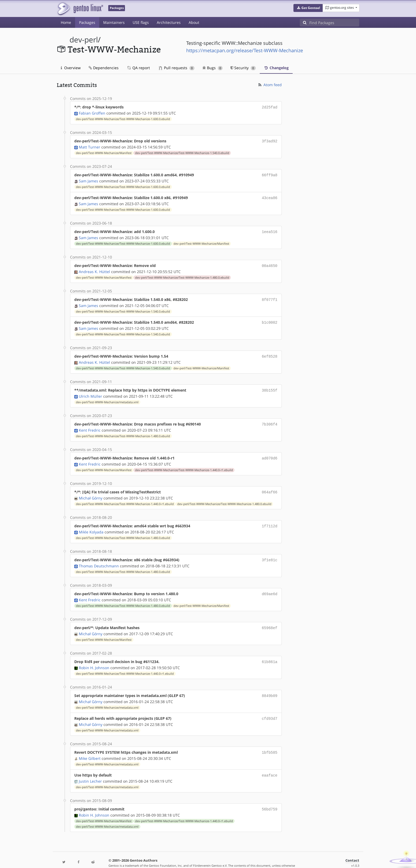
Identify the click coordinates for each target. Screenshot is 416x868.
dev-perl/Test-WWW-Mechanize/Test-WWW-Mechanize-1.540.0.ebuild (182, 152)
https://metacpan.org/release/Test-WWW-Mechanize (245, 50)
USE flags (141, 22)
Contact (352, 848)
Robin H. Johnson (94, 658)
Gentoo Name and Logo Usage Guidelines (227, 858)
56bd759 (270, 797)
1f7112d (270, 519)
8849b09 (270, 686)
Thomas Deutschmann (99, 558)
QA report (138, 68)
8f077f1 (270, 296)
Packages (87, 22)
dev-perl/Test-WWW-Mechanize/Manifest (104, 152)
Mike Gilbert (90, 747)
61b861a (270, 653)
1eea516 (270, 229)
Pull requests (177, 68)
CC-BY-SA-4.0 (172, 858)
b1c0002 (270, 319)
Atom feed (270, 85)
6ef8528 (270, 352)
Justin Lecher (90, 770)
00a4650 (270, 263)
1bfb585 (270, 742)
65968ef (270, 619)
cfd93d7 (270, 708)
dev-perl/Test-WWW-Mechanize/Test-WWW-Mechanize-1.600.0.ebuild (123, 119)
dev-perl (84, 40)
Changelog (276, 68)
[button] (308, 8)
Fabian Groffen (92, 113)
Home (66, 22)
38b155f (270, 385)
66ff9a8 (270, 174)
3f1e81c (270, 552)
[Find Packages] (334, 23)
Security (243, 68)
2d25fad (270, 107)
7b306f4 (270, 419)
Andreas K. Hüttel (94, 268)
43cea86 (270, 196)
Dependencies (104, 68)
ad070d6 (270, 452)
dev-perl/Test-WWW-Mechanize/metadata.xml (107, 397)
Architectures (169, 22)
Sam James (88, 179)
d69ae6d (270, 586)
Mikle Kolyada (91, 525)
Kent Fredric (90, 424)
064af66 (270, 486)
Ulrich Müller (90, 391)
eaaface (270, 764)
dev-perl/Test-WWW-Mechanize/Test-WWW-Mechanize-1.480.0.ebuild (182, 274)
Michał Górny (91, 491)
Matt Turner (90, 146)
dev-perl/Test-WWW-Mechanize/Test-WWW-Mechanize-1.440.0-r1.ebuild (184, 464)
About (194, 22)
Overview (71, 68)
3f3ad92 (270, 140)
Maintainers (114, 22)
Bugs (213, 68)
